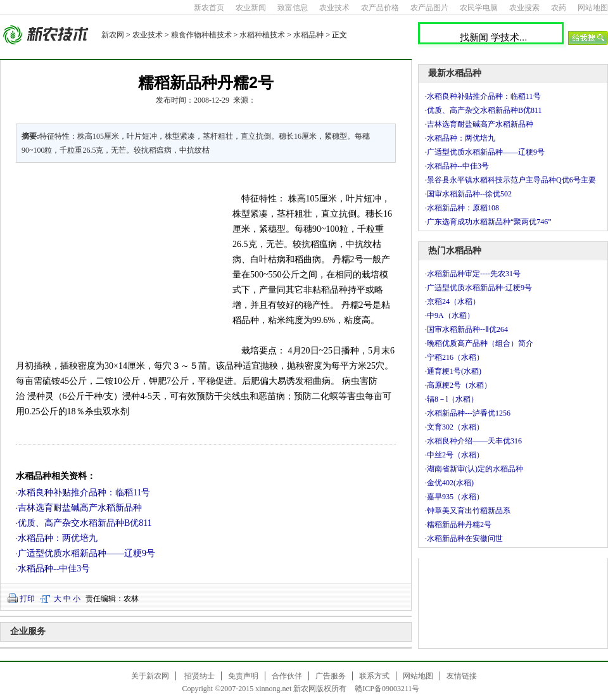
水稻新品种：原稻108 (463, 208)
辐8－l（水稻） (453, 399)
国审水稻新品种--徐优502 (469, 194)
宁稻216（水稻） (455, 357)
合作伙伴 (287, 676)
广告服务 (331, 676)
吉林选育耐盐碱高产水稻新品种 (80, 508)
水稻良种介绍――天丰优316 (474, 441)
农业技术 (334, 8)
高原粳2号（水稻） (459, 385)
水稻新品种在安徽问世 (465, 538)
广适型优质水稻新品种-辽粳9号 (479, 288)
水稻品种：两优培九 (58, 538)
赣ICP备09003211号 (387, 689)
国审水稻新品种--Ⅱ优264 (467, 329)
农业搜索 (524, 8)
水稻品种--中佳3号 (54, 569)
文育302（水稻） (455, 427)
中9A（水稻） (451, 315)
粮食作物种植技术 (201, 35)
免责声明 (243, 676)
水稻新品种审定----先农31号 (474, 274)
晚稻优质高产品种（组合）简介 (480, 343)
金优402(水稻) (450, 483)
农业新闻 (251, 8)
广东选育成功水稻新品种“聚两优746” (489, 222)
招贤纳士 (199, 676)
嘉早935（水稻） (455, 497)
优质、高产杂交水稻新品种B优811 (85, 523)
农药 (559, 8)
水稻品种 (308, 35)
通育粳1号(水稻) (454, 371)
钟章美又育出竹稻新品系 (469, 511)
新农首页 (209, 8)
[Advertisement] (117, 258)
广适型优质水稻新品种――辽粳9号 (86, 553)
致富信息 (293, 8)
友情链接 (462, 676)
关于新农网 (150, 676)
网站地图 (593, 8)
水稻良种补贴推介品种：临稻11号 (84, 493)
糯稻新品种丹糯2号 (459, 525)
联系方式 (374, 676)
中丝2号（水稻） (455, 455)
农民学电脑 (479, 8)
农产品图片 (429, 8)
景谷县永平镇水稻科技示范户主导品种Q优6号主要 (511, 180)
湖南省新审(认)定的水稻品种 (475, 469)
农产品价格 (380, 8)
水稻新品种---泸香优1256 (469, 413)
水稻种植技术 (262, 35)
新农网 (113, 35)
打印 (27, 599)
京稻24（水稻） (453, 302)
